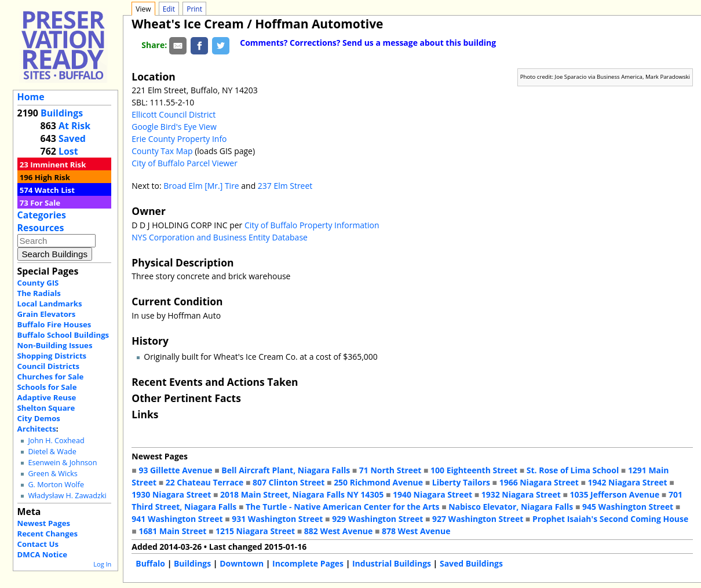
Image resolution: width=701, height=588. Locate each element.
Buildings (62, 113)
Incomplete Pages (308, 563)
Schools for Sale (47, 387)
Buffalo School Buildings (63, 335)
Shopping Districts (52, 356)
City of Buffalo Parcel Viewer (185, 163)
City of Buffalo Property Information (312, 225)
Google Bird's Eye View (174, 127)
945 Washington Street (628, 507)
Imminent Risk (58, 165)
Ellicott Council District (174, 114)
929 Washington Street (377, 519)
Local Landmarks (50, 304)
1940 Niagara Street (432, 494)
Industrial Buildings (392, 563)
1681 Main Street (172, 531)
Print (194, 9)
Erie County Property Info (179, 139)
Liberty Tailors (461, 482)
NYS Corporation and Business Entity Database (220, 237)
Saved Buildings (471, 563)
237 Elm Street (285, 186)
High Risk (52, 177)
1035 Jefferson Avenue (615, 494)
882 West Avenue (338, 531)
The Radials (39, 293)
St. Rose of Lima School (573, 470)
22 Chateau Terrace (205, 482)
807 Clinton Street (289, 482)
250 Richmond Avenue (378, 482)
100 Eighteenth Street (474, 470)
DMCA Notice (42, 554)
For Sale (45, 203)
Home (31, 97)
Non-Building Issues (55, 345)
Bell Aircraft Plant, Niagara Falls (286, 470)
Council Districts (48, 366)
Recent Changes (48, 534)
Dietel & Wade (52, 452)
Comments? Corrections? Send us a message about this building (368, 43)
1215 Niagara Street (255, 531)
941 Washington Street (177, 519)
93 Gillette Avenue (175, 470)
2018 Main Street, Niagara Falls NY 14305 (302, 494)
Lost (68, 151)
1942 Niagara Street (627, 482)
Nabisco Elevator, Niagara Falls (511, 507)
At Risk (74, 126)
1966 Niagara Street (539, 482)
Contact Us (38, 544)
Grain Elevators (47, 314)
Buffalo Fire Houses (54, 324)
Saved (72, 138)
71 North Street (390, 470)
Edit (169, 9)
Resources (41, 228)
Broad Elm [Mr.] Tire (201, 186)
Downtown (242, 563)
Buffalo (150, 563)
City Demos (39, 418)
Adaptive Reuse (47, 397)
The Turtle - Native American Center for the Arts (342, 507)
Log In (102, 564)
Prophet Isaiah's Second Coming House (610, 519)
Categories (42, 215)
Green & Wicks (52, 474)
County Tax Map (162, 151)
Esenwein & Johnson (62, 463)
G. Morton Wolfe (56, 485)
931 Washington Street (277, 519)
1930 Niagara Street (171, 494)
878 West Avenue (416, 531)
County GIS (38, 283)
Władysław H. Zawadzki (67, 496)
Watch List (55, 190)
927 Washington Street (478, 519)
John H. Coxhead (56, 441)
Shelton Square (46, 408)
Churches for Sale (51, 377)
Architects (37, 429)
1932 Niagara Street (521, 494)
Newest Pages (44, 523)
